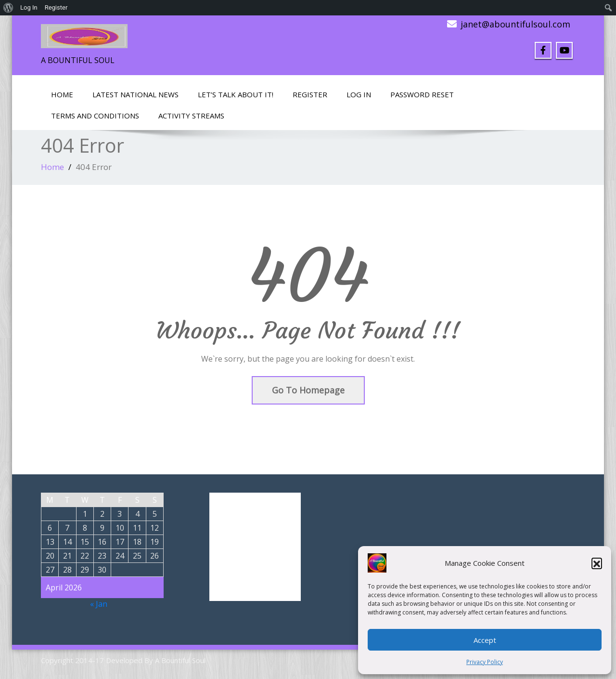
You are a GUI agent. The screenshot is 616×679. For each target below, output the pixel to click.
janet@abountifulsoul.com (515, 24)
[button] (597, 563)
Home (62, 94)
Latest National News (135, 94)
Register (310, 94)
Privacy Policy (485, 662)
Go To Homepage (308, 390)
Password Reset (422, 94)
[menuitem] (8, 8)
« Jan (99, 604)
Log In (359, 94)
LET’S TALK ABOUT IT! (236, 94)
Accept (485, 640)
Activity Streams (191, 116)
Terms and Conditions (95, 116)
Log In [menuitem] (29, 7)
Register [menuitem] (56, 7)
